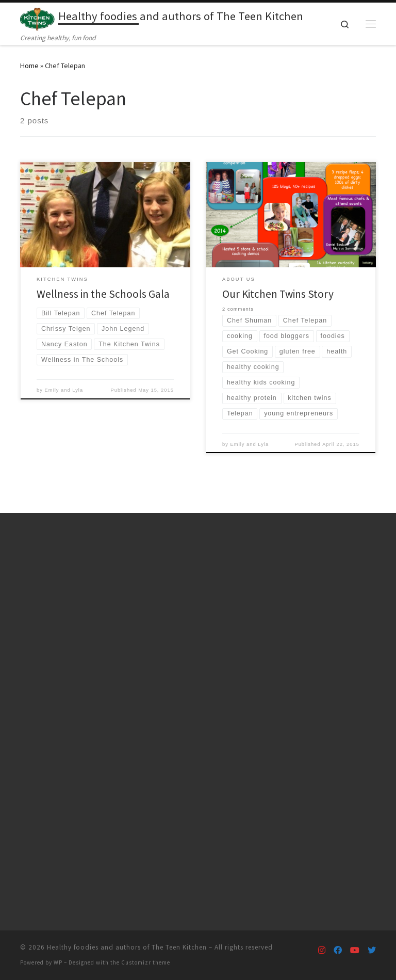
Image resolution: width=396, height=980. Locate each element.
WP (58, 962)
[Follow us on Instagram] (322, 950)
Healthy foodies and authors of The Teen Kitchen (127, 947)
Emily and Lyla (64, 390)
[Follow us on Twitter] (372, 950)
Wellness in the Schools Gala (103, 294)
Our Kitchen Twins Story (278, 294)
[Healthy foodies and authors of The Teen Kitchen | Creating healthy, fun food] (37, 18)
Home (29, 66)
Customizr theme (146, 962)
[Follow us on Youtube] (355, 950)
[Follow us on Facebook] (338, 950)
